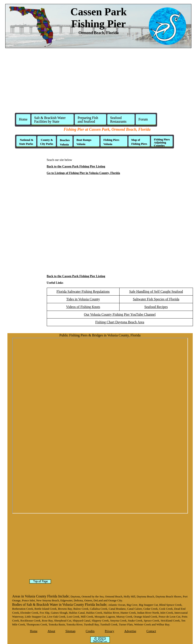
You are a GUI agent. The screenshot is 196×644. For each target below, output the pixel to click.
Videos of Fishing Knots (83, 307)
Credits (90, 631)
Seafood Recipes (156, 307)
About (51, 631)
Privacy (110, 631)
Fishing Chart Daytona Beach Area (120, 322)
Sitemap (70, 631)
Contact (151, 631)
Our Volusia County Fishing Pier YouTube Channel (120, 314)
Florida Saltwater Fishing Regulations (83, 292)
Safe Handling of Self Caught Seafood (156, 292)
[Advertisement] (98, 82)
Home (23, 119)
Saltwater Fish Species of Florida (156, 299)
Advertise (130, 631)
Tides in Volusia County (83, 299)
